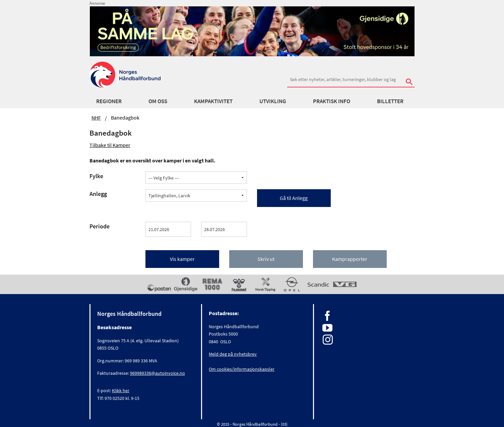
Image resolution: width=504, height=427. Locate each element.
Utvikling (273, 101)
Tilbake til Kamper (110, 145)
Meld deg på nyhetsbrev (233, 354)
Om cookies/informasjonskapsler (242, 369)
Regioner (109, 101)
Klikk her (121, 390)
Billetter (390, 101)
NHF (96, 118)
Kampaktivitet (213, 101)
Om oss (158, 101)
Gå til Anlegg (294, 198)
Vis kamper (182, 259)
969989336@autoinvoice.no (157, 373)
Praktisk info (332, 101)
